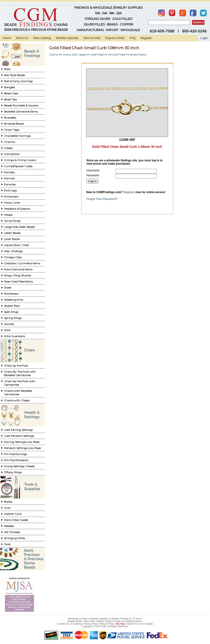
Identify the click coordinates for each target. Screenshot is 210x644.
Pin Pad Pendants (16, 460)
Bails (7, 69)
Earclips (9, 172)
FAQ (133, 38)
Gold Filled (97, 55)
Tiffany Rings (13, 472)
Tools (7, 544)
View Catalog (42, 38)
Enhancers (11, 196)
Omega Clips (13, 257)
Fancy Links (12, 203)
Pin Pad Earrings (15, 454)
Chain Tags (12, 130)
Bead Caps (11, 93)
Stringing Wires (14, 538)
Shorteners (11, 294)
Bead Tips (10, 99)
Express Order (115, 38)
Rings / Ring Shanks (17, 275)
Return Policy (107, 624)
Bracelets (10, 118)
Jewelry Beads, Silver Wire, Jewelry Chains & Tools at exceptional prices (105, 621)
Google (148, 624)
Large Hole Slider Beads (19, 227)
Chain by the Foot (16, 366)
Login (204, 38)
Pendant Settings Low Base (22, 448)
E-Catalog (76, 624)
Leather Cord (13, 514)
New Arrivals (92, 38)
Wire (7, 330)
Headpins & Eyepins (17, 209)
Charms (9, 142)
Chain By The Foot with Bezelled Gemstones (20, 373)
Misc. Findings (13, 251)
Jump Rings (12, 221)
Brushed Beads (14, 124)
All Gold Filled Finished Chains (127, 55)
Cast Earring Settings (18, 430)
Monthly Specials (67, 38)
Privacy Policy (91, 624)
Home (7, 38)
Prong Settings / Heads (19, 466)
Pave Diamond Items (18, 269)
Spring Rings (13, 318)
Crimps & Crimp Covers (20, 160)
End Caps (10, 190)
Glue (7, 508)
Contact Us (64, 624)
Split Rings (11, 312)
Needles (9, 526)
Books (8, 502)
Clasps (8, 148)
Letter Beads (12, 233)
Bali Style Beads (14, 75)
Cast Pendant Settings (19, 436)
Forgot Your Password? (102, 199)
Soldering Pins (14, 300)
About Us (22, 38)
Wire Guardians (14, 336)
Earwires (10, 184)
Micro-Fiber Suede (16, 520)
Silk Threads (12, 532)
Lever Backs (12, 239)
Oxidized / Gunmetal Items (22, 263)
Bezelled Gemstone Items (21, 111)
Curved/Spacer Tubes (18, 166)
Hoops (8, 215)
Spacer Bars (12, 306)
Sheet (8, 288)
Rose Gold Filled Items (18, 281)
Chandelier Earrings (17, 136)
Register (146, 38)
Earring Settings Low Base (22, 442)
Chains (53, 55)
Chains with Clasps (17, 400)
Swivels (9, 324)
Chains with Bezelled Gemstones (18, 393)
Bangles (9, 87)
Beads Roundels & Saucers (21, 105)
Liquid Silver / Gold (16, 245)
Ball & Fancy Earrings (18, 81)
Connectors (12, 154)
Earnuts (9, 178)
